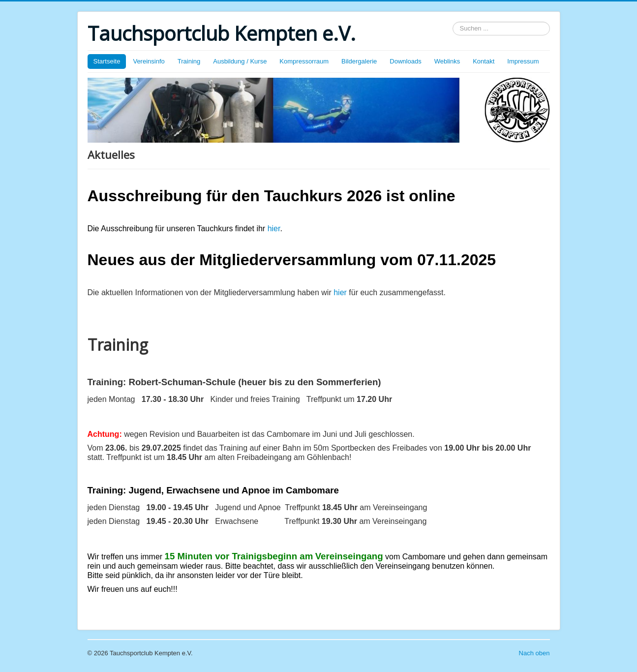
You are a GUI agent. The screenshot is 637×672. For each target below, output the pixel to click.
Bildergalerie (359, 61)
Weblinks (447, 61)
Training (189, 61)
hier (274, 229)
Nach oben (534, 653)
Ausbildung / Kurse (240, 61)
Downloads (405, 61)
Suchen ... (453, 22)
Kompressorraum (304, 61)
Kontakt (484, 61)
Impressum (523, 61)
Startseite (107, 61)
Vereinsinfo (149, 61)
